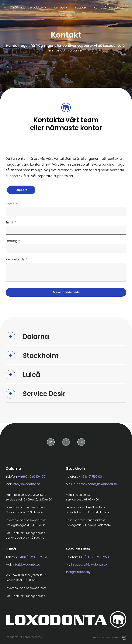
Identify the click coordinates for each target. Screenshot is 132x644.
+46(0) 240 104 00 (32, 477)
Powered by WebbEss (109, 638)
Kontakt (100, 7)
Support (81, 7)
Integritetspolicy (78, 572)
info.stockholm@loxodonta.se (95, 484)
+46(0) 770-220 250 (94, 557)
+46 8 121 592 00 (90, 477)
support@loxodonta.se (90, 565)
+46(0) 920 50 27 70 (33, 557)
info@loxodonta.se (26, 484)
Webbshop (117, 8)
